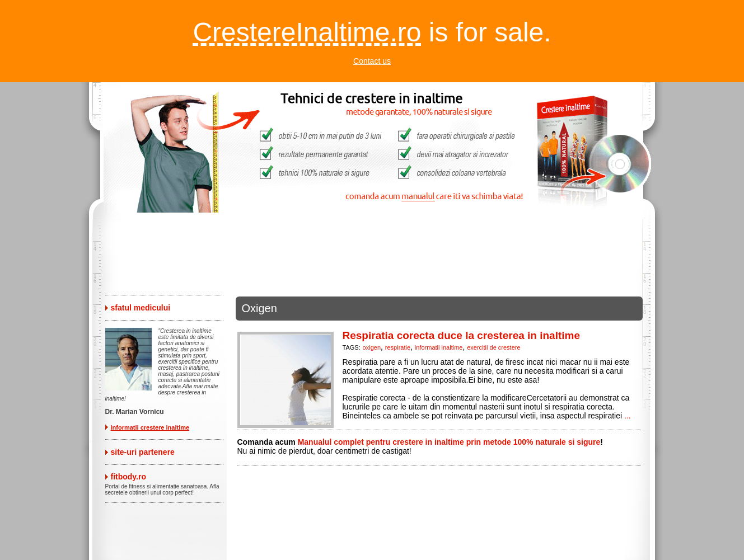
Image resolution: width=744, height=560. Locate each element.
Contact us (372, 61)
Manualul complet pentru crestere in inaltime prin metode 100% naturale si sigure (449, 442)
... (628, 416)
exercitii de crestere (493, 347)
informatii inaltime (439, 347)
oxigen (372, 347)
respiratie (398, 347)
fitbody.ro (129, 477)
